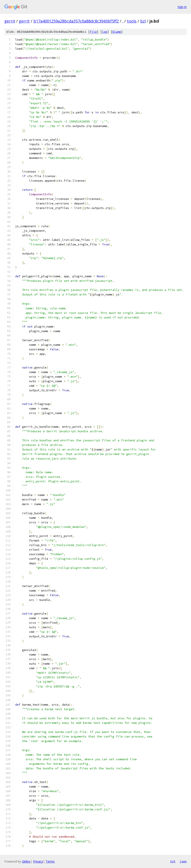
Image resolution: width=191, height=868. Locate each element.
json (183, 861)
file (93, 32)
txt (173, 861)
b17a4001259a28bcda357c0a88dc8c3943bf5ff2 (76, 21)
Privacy (38, 861)
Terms (50, 861)
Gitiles (26, 861)
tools (132, 21)
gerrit (10, 21)
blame (117, 32)
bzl (143, 21)
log (105, 32)
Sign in (182, 7)
